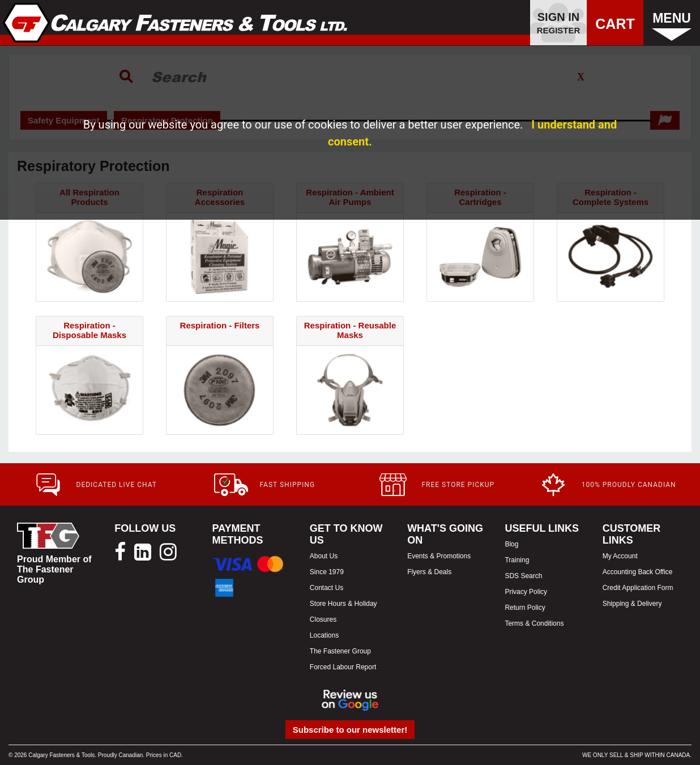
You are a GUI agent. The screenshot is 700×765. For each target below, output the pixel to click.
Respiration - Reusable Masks (350, 330)
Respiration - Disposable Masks (89, 330)
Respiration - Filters (220, 325)
